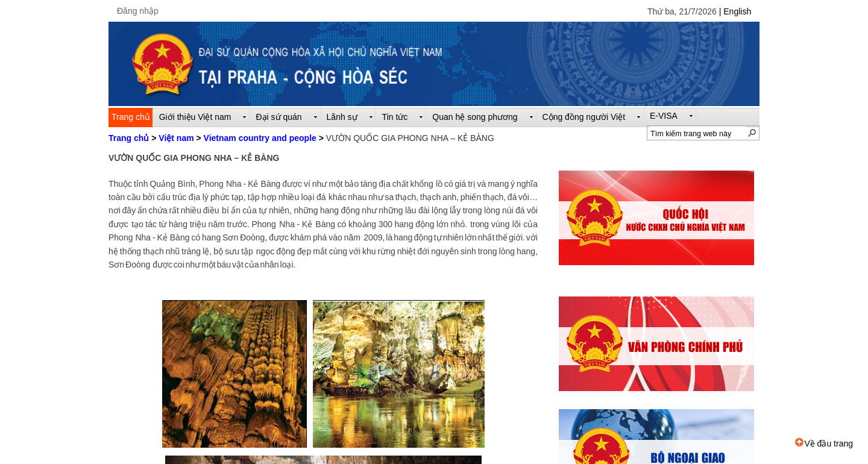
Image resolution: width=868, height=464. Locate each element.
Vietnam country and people (260, 138)
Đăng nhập (138, 11)
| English (735, 11)
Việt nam (176, 138)
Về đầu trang (824, 444)
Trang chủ (129, 138)
